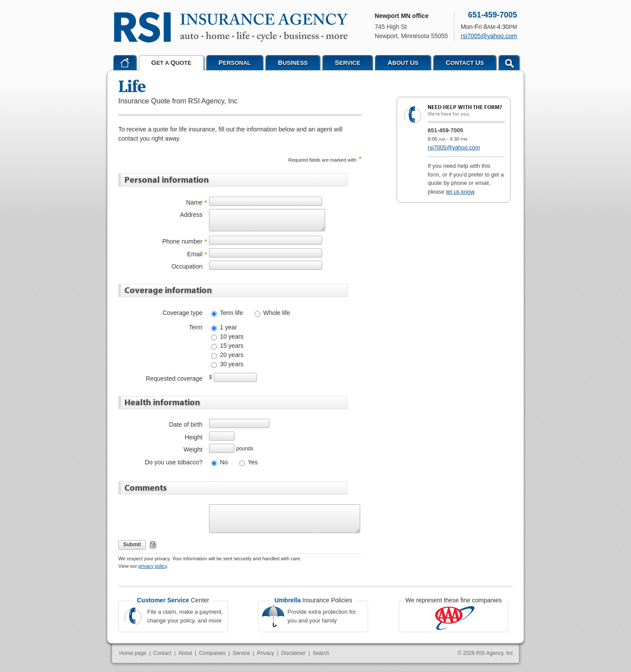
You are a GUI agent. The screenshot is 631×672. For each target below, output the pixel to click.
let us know (460, 192)
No (223, 462)
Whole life (276, 313)
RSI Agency (231, 27)
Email (195, 254)
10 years (231, 336)
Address (191, 215)
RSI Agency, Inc (495, 653)
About (185, 653)
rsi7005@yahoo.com (454, 147)
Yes (252, 462)
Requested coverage (174, 378)
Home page (133, 653)
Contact (162, 653)
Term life (231, 313)
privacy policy (153, 566)
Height (194, 437)
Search (321, 653)
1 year (228, 327)
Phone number (182, 241)
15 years (231, 346)
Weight (193, 449)
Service (241, 653)
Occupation (187, 266)
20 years (231, 355)
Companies (212, 653)
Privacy (265, 653)
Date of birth (186, 424)
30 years (231, 364)
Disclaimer (294, 653)
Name (194, 202)
